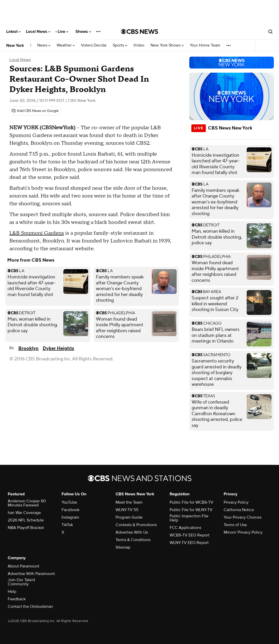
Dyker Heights (58, 348)
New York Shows (167, 45)
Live (63, 32)
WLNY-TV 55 (127, 510)
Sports (120, 45)
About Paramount (24, 566)
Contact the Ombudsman (30, 607)
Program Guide (129, 517)
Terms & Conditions (133, 540)
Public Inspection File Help (189, 518)
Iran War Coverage (24, 513)
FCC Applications (185, 528)
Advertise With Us (132, 532)
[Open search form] (270, 32)
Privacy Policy (236, 502)
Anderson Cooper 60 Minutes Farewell (27, 503)
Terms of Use (235, 525)
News (44, 45)
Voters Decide (94, 45)
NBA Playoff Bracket (26, 528)
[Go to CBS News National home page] (140, 32)
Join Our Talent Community (21, 582)
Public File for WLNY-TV (191, 510)
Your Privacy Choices (243, 517)
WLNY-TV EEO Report (189, 543)
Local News (38, 32)
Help (12, 592)
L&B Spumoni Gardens (37, 233)
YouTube (69, 502)
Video (139, 45)
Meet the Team (129, 502)
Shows (83, 32)
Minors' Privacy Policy (243, 532)
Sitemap (123, 547)
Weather (66, 45)
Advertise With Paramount (31, 574)
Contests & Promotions (136, 525)
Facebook (70, 510)
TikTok (67, 525)
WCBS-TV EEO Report (190, 535)
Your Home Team (205, 45)
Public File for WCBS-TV (191, 502)
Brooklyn (28, 348)
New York (15, 46)
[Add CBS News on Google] (35, 111)
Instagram (70, 517)
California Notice (239, 510)
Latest (13, 32)
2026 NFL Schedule (26, 520)
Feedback (17, 599)
